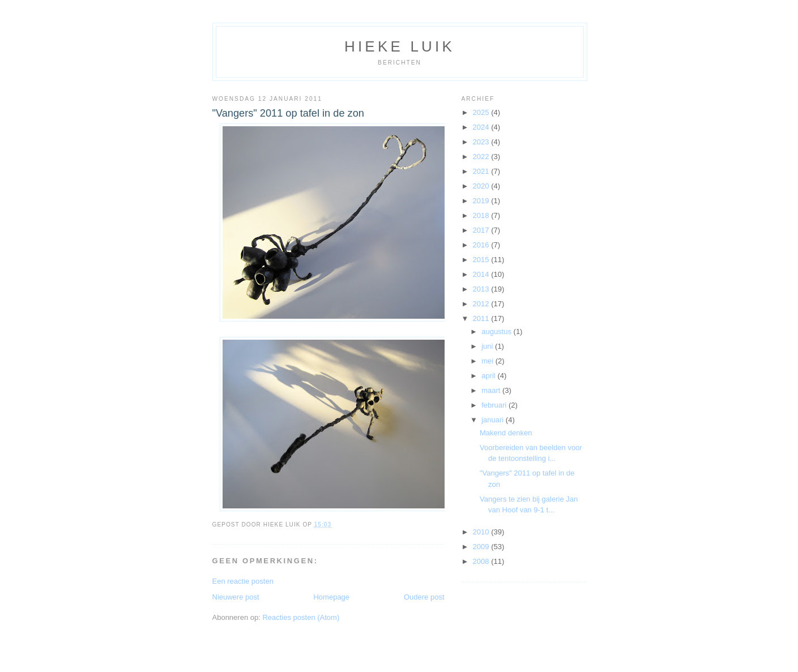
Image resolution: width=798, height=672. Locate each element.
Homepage (331, 597)
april (489, 376)
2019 (482, 201)
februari (495, 405)
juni (488, 346)
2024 (482, 127)
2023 (482, 142)
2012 (482, 304)
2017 (482, 230)
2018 (482, 215)
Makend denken (506, 433)
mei (488, 361)
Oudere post (424, 597)
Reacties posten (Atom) (301, 617)
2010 (482, 532)
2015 (482, 260)
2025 (482, 112)
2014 (482, 274)
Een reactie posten (243, 581)
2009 (482, 547)
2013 (482, 289)
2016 (482, 245)
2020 (482, 186)
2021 (482, 171)
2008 (482, 561)
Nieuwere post (236, 597)
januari (494, 420)
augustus (497, 331)
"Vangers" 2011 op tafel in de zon (288, 113)
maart (492, 390)
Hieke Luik (400, 46)
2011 (482, 318)
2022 (482, 157)
